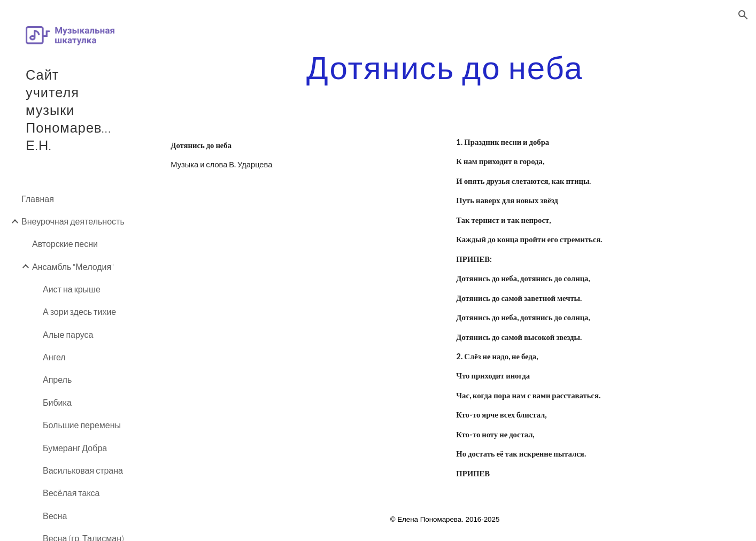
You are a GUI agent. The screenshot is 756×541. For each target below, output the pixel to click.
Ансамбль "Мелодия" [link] (73, 266)
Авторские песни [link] (65, 244)
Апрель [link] (57, 379)
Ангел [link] (54, 357)
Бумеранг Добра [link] (75, 448)
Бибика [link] (57, 402)
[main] (445, 67)
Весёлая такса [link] (71, 493)
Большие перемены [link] (82, 425)
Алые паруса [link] (68, 334)
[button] (743, 15)
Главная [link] (38, 199)
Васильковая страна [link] (83, 470)
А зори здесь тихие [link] (79, 311)
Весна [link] (55, 516)
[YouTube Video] (302, 238)
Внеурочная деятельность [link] (73, 221)
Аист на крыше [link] (72, 289)
